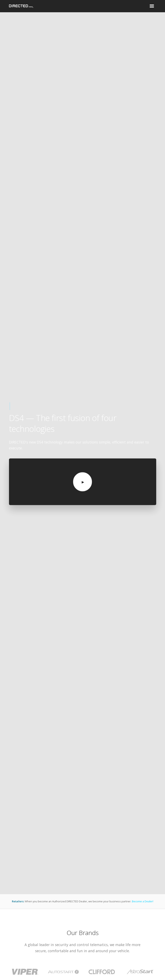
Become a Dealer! (143, 901)
